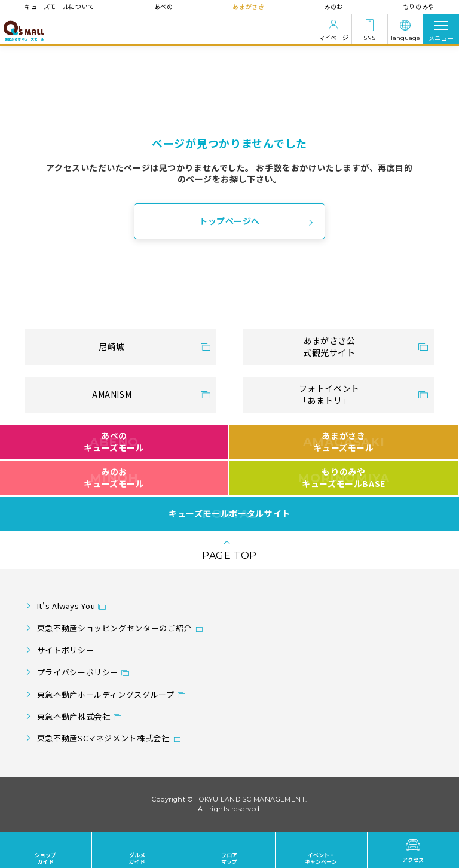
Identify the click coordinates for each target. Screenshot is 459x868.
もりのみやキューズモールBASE (343, 477)
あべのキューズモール (114, 441)
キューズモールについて (60, 6)
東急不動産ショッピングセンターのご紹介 (114, 628)
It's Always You (66, 606)
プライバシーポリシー (78, 672)
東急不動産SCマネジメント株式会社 (103, 738)
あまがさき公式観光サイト (329, 346)
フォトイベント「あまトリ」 (329, 394)
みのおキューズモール (114, 477)
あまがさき (248, 6)
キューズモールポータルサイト (229, 514)
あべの (164, 6)
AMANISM (112, 394)
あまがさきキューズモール (344, 441)
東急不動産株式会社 (74, 716)
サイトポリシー (65, 650)
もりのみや (418, 6)
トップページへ (229, 221)
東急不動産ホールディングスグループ (106, 694)
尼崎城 (112, 346)
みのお (333, 6)
